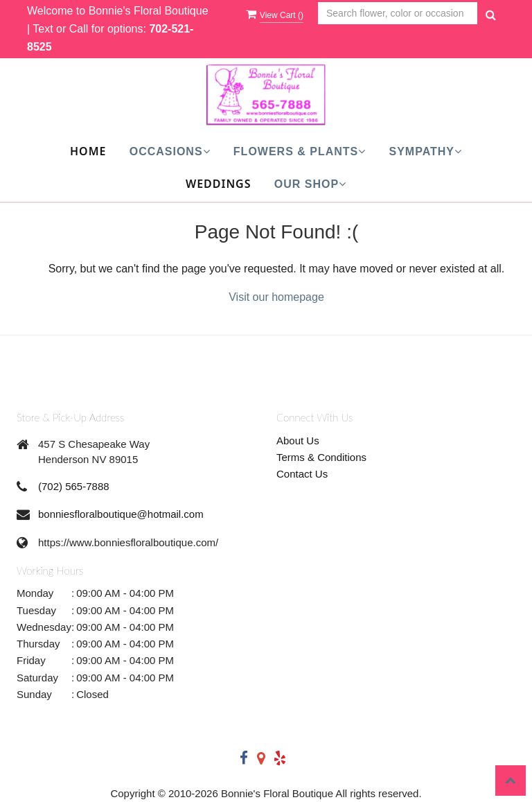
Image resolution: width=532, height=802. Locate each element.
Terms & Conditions (321, 457)
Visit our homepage (276, 297)
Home (88, 151)
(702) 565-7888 (74, 486)
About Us (298, 441)
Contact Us (302, 474)
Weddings (219, 184)
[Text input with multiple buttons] (398, 14)
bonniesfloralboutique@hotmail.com (121, 514)
